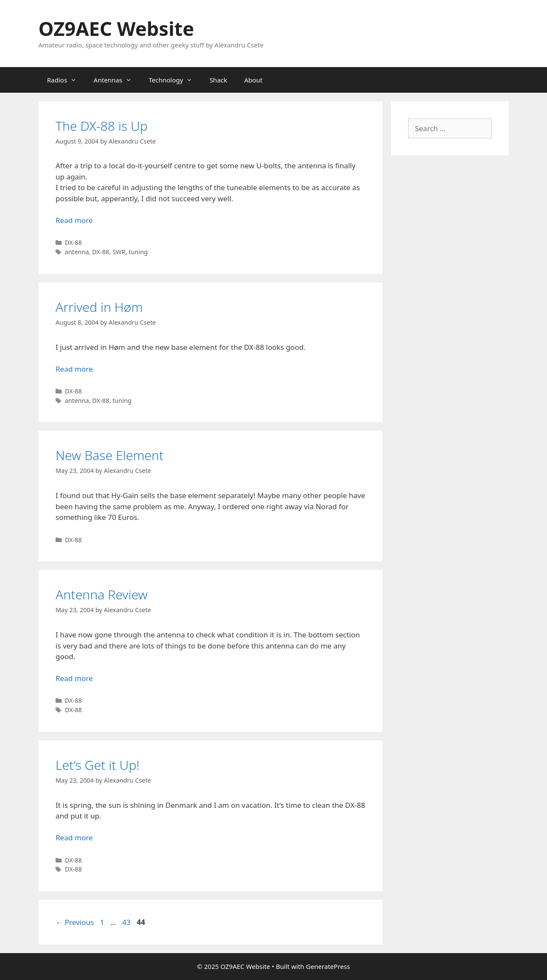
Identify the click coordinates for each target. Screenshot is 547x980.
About (254, 80)
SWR (119, 252)
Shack (218, 80)
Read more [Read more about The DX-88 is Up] (74, 220)
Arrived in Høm (99, 307)
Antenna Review (101, 594)
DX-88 (74, 242)
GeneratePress (328, 966)
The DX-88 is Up (101, 126)
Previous (75, 922)
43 (127, 922)
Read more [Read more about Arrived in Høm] (74, 369)
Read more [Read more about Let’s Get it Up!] (74, 838)
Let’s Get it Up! (98, 765)
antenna (77, 252)
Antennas (117, 80)
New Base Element (110, 455)
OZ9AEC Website (116, 28)
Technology (175, 80)
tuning (138, 252)
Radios (66, 80)
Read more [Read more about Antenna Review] (74, 678)
